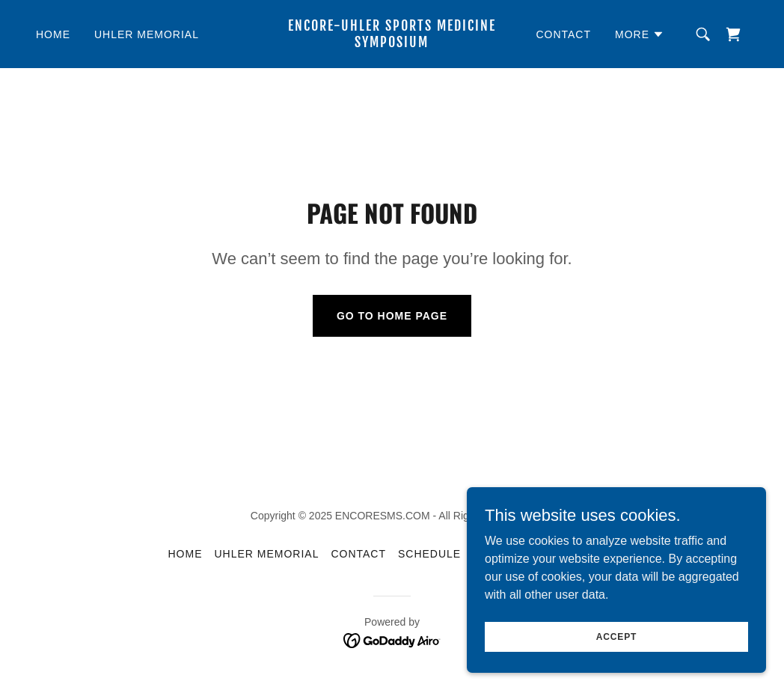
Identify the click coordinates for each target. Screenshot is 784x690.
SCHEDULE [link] (429, 554)
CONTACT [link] (563, 34)
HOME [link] (53, 34)
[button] (640, 34)
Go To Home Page (392, 316)
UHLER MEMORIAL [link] (147, 34)
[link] (392, 43)
